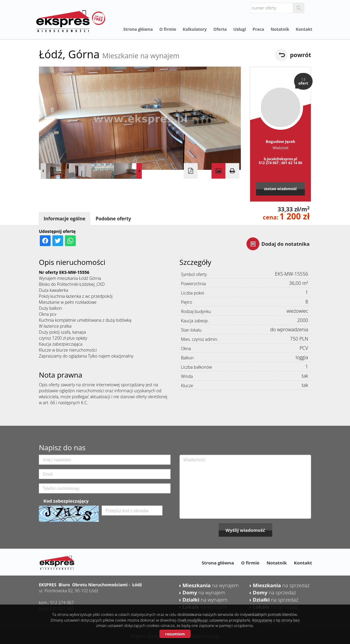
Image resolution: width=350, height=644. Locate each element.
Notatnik (280, 29)
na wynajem (211, 585)
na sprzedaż (281, 585)
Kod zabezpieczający (66, 501)
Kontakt (304, 29)
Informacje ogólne (64, 219)
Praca (258, 29)
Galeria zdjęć (218, 171)
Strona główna (138, 29)
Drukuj (232, 171)
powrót (300, 55)
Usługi (240, 29)
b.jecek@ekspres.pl (281, 159)
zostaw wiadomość (281, 189)
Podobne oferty (113, 219)
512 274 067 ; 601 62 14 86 (280, 163)
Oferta (220, 29)
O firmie (168, 29)
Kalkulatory (195, 29)
